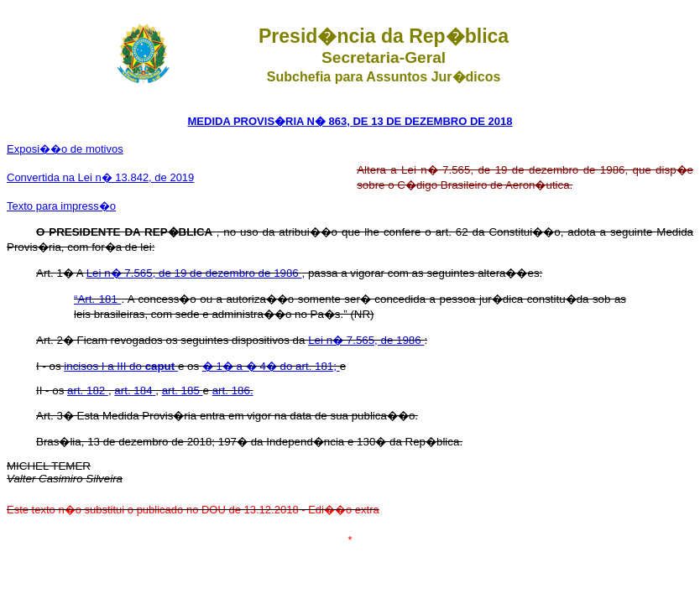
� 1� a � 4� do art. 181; (271, 366)
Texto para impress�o (61, 206)
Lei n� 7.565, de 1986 (366, 340)
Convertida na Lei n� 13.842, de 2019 (100, 177)
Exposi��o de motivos (65, 149)
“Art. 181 (97, 299)
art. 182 (88, 391)
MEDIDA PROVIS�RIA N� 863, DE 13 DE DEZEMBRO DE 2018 (350, 121)
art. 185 (183, 391)
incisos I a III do (121, 366)
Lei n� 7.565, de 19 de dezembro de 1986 (194, 273)
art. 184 (135, 391)
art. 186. (233, 391)
